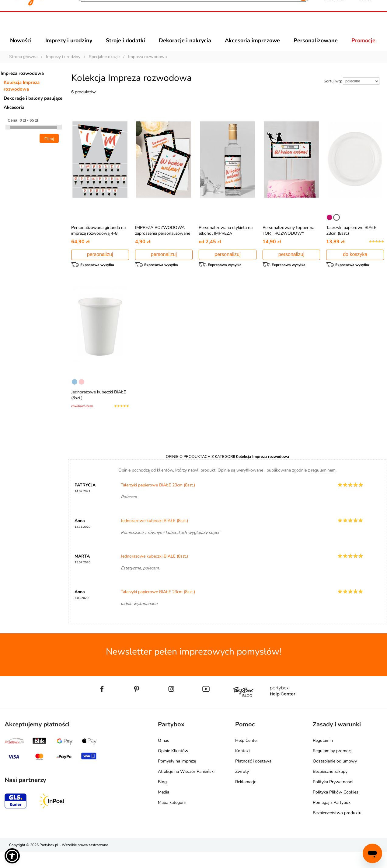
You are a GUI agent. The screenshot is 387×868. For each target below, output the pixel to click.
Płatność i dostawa (253, 777)
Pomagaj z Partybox (332, 819)
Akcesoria (14, 118)
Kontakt (243, 767)
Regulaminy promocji (333, 767)
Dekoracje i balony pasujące (33, 109)
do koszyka (355, 265)
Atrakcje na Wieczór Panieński (186, 788)
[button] (12, 856)
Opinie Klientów (173, 767)
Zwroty (242, 788)
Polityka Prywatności (333, 798)
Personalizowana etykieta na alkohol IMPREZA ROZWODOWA (226, 244)
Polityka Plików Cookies (336, 808)
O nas (164, 757)
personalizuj (100, 265)
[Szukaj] (188, 27)
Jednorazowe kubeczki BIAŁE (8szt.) (154, 537)
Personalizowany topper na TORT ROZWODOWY (288, 241)
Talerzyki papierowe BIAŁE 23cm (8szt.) (158, 501)
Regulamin (323, 757)
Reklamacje (246, 798)
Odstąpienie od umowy (335, 777)
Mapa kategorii (172, 819)
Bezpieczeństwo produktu (337, 829)
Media (164, 808)
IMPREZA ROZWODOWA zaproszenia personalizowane (163, 241)
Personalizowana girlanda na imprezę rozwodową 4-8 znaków (98, 244)
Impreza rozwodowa (22, 84)
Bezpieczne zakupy (330, 788)
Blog (162, 798)
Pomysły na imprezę (177, 777)
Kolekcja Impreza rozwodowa (22, 97)
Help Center (247, 757)
